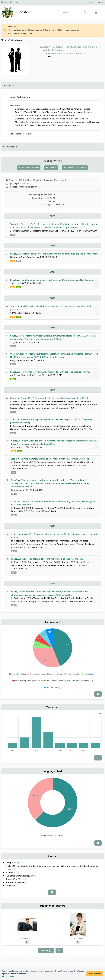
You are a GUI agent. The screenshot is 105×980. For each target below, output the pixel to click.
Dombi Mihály (27, 939)
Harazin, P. (46, 224)
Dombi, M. (15, 224)
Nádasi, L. (86, 224)
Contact (15, 2)
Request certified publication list (23, 187)
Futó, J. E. (35, 224)
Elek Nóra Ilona (78, 939)
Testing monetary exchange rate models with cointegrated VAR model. (56, 459)
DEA (13, 235)
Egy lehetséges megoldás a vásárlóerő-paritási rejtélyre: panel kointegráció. (57, 280)
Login (91, 3)
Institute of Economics (53, 50)
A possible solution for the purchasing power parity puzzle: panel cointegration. (59, 254)
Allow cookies (95, 974)
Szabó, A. (15, 254)
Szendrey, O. (37, 228)
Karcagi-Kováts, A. (61, 224)
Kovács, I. (75, 224)
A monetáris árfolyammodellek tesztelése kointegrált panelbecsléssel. (54, 398)
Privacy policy (8, 976)
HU (103, 3)
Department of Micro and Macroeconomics (65, 53)
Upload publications (17, 183)
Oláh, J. (14, 354)
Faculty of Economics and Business (83, 47)
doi (12, 261)
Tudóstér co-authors (29, 168)
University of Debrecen (51, 47)
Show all (46, 950)
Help (4, 2)
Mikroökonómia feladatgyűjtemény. (61, 228)
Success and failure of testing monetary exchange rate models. (52, 559)
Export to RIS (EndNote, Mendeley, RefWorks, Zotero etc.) (36, 180)
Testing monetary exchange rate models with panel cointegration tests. (55, 372)
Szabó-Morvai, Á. (21, 228)
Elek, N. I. (25, 224)
